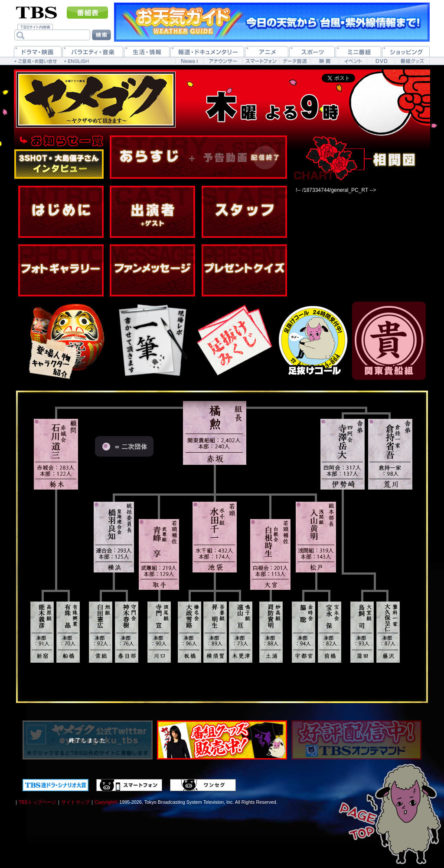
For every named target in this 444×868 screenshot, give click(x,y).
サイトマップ (75, 802)
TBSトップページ (38, 802)
